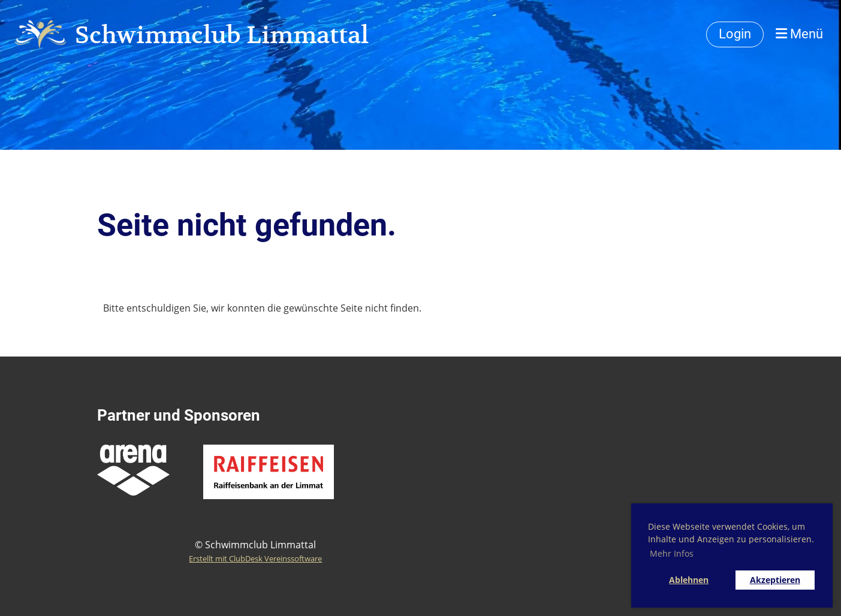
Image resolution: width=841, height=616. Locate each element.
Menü (799, 34)
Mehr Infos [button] (672, 553)
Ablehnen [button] (689, 580)
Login (735, 34)
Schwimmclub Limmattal (222, 35)
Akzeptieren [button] (775, 580)
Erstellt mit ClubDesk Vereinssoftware (255, 558)
